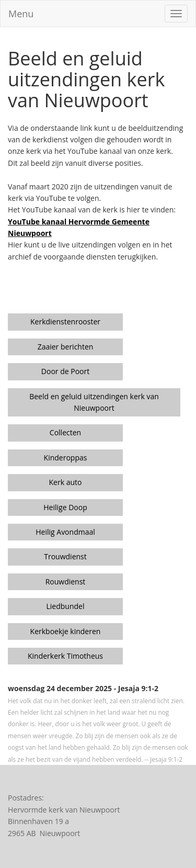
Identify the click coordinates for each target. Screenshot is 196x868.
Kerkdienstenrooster (65, 322)
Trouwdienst (65, 556)
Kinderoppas (66, 458)
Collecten (65, 432)
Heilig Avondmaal (65, 532)
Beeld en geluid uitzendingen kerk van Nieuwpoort (94, 402)
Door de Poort (65, 371)
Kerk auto (66, 482)
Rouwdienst (66, 582)
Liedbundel (66, 606)
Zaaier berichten (66, 347)
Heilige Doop (65, 507)
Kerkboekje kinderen (66, 631)
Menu (21, 14)
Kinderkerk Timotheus (65, 656)
